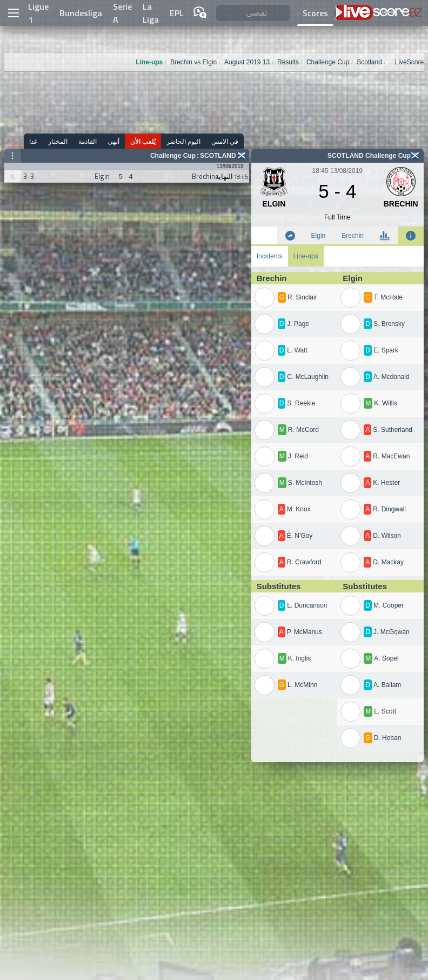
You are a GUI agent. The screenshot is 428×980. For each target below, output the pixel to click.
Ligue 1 (38, 13)
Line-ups (306, 256)
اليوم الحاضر (183, 141)
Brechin (353, 236)
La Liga (151, 13)
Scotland (218, 156)
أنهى (113, 141)
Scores (315, 13)
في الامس (225, 141)
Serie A (122, 13)
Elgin (319, 236)
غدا (33, 141)
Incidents (270, 256)
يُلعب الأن (143, 141)
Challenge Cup (173, 156)
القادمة (88, 141)
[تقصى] (253, 13)
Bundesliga (81, 13)
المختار (58, 141)
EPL (177, 13)
